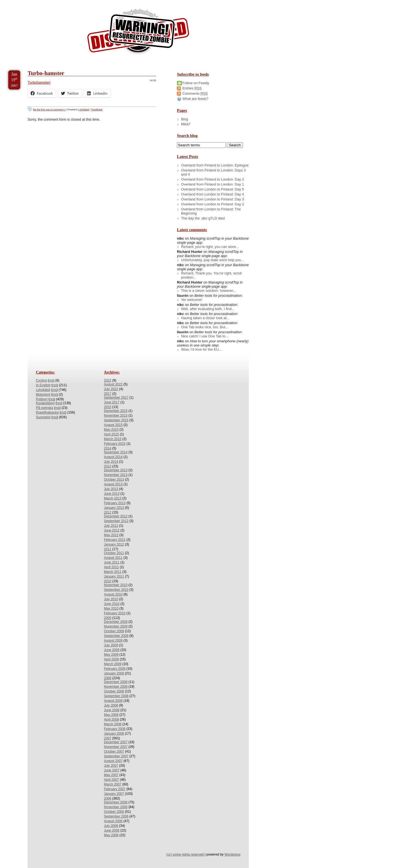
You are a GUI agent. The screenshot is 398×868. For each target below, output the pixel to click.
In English (43, 385)
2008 (108, 678)
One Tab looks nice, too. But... (205, 327)
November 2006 (116, 807)
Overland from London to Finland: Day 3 (213, 199)
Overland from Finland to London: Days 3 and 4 (213, 172)
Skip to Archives (62, 2)
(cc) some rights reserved (185, 854)
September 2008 (116, 696)
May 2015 (111, 430)
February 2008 (115, 729)
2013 (108, 466)
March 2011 (113, 572)
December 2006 (116, 802)
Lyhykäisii (84, 110)
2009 (108, 618)
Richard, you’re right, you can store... (210, 247)
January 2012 (114, 544)
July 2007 (111, 766)
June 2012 (112, 530)
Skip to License (102, 2)
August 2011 (113, 558)
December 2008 (116, 682)
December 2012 (116, 516)
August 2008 (113, 701)
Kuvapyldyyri (45, 403)
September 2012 (116, 521)
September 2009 (116, 636)
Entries (192, 88)
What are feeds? (195, 99)
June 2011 (112, 562)
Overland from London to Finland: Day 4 (213, 194)
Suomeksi (43, 417)
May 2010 (111, 608)
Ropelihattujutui (47, 412)
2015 (108, 407)
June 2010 (112, 604)
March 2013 (113, 498)
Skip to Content (22, 2)
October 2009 (114, 631)
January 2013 (114, 508)
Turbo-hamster (46, 73)
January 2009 (114, 673)
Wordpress (232, 854)
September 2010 (116, 590)
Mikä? (186, 124)
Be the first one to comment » (49, 110)
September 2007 (116, 756)
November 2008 (116, 687)
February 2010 (115, 613)
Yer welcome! (192, 300)
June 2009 (112, 650)
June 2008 (112, 710)
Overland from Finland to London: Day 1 (213, 184)
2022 (108, 380)
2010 (108, 581)
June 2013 (112, 494)
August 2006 (113, 821)
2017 (108, 394)
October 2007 (114, 751)
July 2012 (111, 526)
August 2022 (113, 384)
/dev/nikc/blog (138, 33)
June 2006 (112, 830)
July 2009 (111, 645)
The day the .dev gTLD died (203, 218)
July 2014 (111, 462)
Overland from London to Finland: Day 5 (213, 189)
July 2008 (111, 705)
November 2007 (116, 747)
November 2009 (116, 626)
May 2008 (111, 715)
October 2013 (114, 480)
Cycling (41, 380)
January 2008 (114, 734)
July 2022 (111, 389)
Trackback (97, 110)
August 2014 (113, 457)
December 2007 (116, 742)
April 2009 (111, 659)
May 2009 (111, 655)
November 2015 (116, 416)
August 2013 (113, 484)
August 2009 (113, 641)
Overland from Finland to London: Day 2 (213, 179)
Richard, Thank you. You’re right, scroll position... (211, 275)
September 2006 (116, 816)
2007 (108, 738)
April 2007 (111, 780)
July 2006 (111, 826)
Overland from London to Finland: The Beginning (211, 211)
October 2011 (114, 553)
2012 (108, 512)
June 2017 (112, 402)
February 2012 (115, 540)
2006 (108, 798)
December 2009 (116, 622)
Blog (185, 119)
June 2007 (112, 770)
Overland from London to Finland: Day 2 (213, 204)
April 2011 (111, 567)
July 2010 (111, 599)
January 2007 (114, 794)
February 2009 (115, 669)
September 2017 (116, 398)
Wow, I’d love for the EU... (201, 349)
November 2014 (116, 452)
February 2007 (115, 789)
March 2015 (113, 439)
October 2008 (114, 691)
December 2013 (116, 470)
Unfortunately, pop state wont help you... (213, 260)
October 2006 (114, 812)
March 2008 (113, 724)
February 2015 (115, 444)
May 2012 (111, 535)
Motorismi (43, 395)
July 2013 (111, 489)
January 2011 (114, 576)
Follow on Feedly (196, 83)
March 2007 (113, 784)
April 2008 (111, 719)
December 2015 (116, 411)
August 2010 (113, 594)
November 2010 (116, 585)
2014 (108, 448)
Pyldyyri (42, 399)
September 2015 (116, 420)
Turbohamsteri (39, 82)
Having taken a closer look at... (205, 318)
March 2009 (113, 664)
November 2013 (116, 475)
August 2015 (113, 425)
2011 (108, 549)
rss (51, 380)
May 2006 (111, 835)
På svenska (44, 408)
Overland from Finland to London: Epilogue (215, 165)
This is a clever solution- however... (209, 291)
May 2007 (111, 775)
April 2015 (111, 434)
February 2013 (115, 503)
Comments (195, 93)
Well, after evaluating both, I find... (208, 309)
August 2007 (113, 761)
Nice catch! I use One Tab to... (205, 336)
